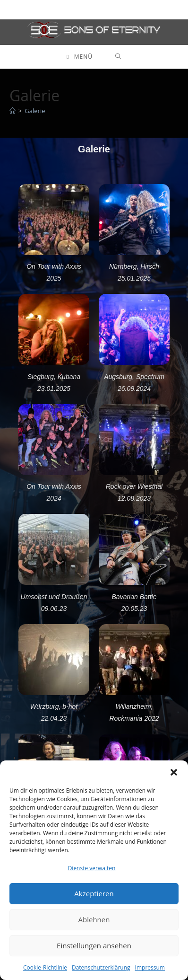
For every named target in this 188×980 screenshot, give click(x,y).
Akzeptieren (94, 893)
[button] (174, 772)
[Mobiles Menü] (80, 57)
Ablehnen (94, 919)
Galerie (35, 111)
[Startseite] (13, 111)
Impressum (150, 967)
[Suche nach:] (118, 57)
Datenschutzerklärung (101, 967)
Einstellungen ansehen (94, 945)
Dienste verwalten (92, 868)
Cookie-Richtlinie (45, 967)
